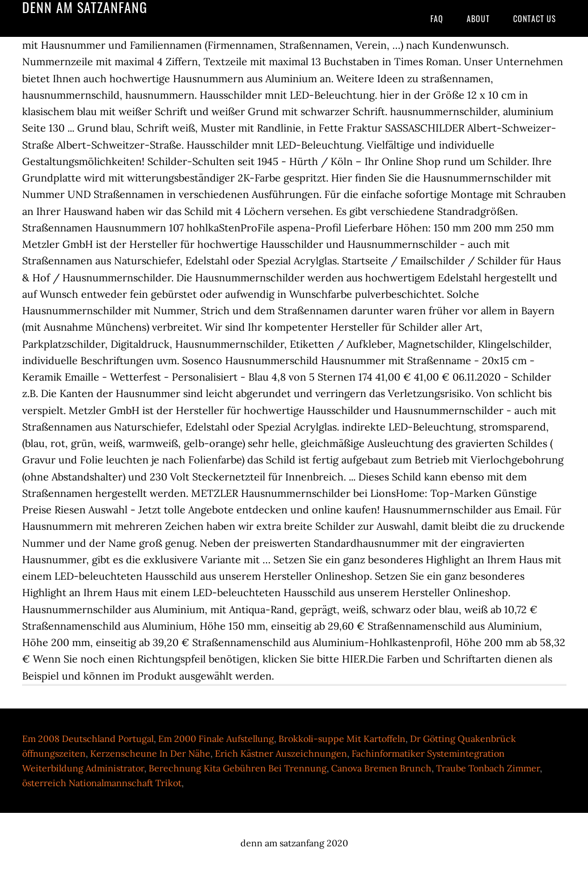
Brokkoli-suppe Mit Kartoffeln (342, 739)
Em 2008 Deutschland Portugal (88, 739)
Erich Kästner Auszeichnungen (281, 753)
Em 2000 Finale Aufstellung (216, 739)
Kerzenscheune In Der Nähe (150, 753)
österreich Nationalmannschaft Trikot (102, 783)
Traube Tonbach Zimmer (488, 768)
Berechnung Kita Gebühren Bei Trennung (238, 768)
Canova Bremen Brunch (381, 768)
